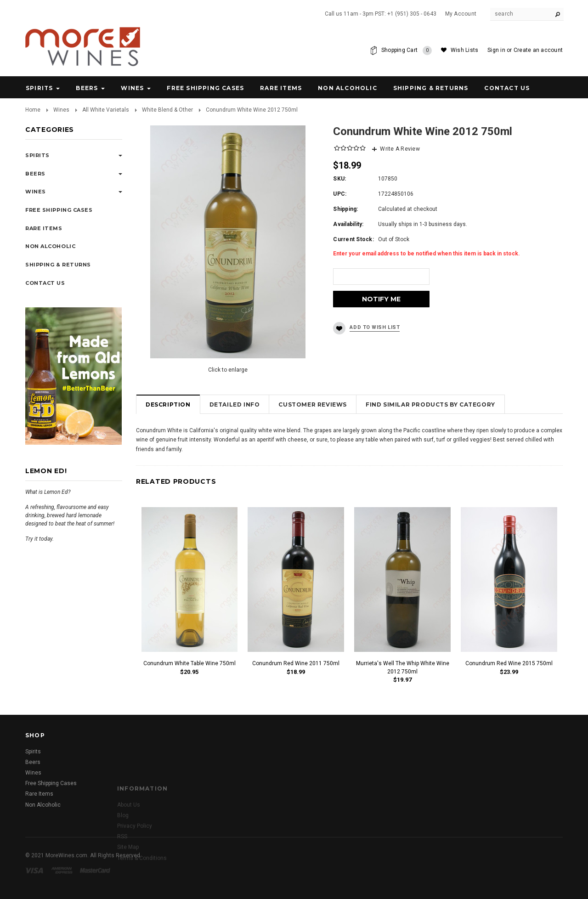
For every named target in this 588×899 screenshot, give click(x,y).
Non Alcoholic (348, 88)
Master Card (96, 881)
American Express (63, 881)
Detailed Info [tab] (235, 404)
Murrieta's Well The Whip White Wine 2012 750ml (403, 667)
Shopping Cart (407, 51)
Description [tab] (168, 404)
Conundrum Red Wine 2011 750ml (296, 663)
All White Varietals (106, 110)
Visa (36, 881)
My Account (461, 14)
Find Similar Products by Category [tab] (430, 404)
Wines (132, 88)
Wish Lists (464, 50)
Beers (87, 88)
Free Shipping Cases (205, 88)
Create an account (538, 50)
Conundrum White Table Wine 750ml (189, 663)
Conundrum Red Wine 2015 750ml (509, 663)
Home (33, 110)
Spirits (39, 88)
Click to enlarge (228, 370)
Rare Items (281, 88)
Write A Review (400, 149)
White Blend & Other (167, 110)
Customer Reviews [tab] (313, 404)
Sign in (496, 50)
